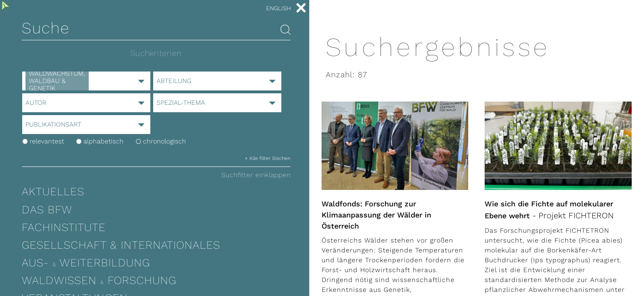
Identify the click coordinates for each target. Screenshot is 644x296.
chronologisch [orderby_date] (161, 141)
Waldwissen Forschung (99, 280)
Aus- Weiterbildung (86, 263)
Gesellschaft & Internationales (121, 245)
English (278, 8)
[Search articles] (286, 30)
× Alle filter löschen (268, 158)
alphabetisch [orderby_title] (100, 141)
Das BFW (47, 210)
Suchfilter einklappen (256, 175)
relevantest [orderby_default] (43, 141)
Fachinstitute (64, 227)
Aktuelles (53, 192)
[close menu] (301, 9)
